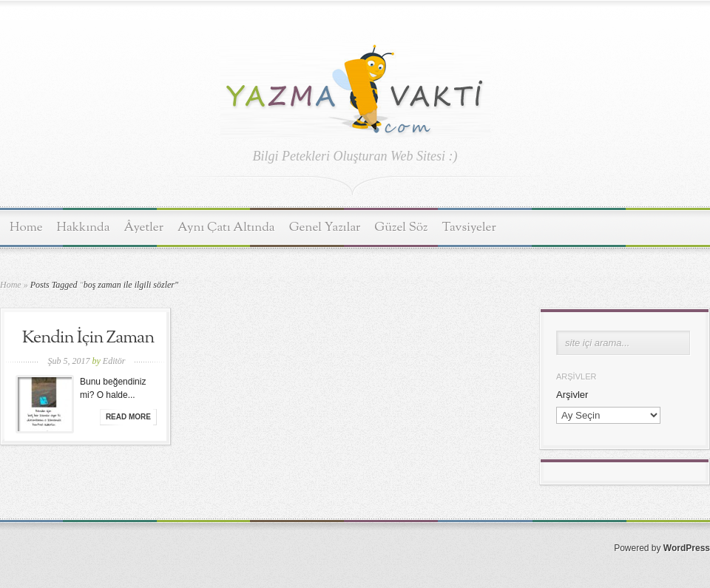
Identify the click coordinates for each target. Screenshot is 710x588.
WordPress (687, 548)
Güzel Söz (401, 227)
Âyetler (144, 227)
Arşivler (572, 395)
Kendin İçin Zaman (88, 338)
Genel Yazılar (325, 227)
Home (26, 227)
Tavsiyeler (469, 227)
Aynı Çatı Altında (226, 227)
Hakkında (84, 227)
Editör (114, 361)
